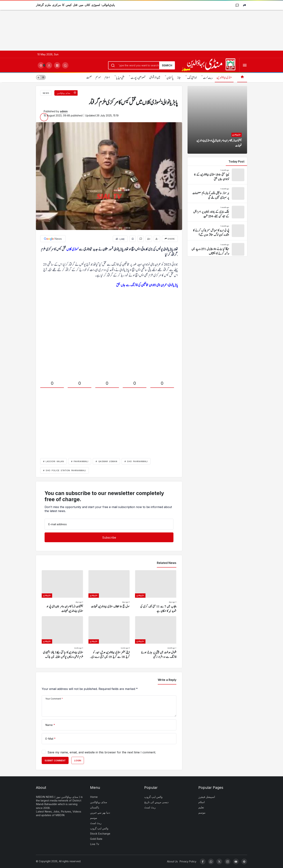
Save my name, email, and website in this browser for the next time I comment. (102, 752)
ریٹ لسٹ (208, 78)
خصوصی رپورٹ (138, 78)
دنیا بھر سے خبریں (100, 813)
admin (64, 111)
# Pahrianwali (80, 461)
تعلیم (201, 807)
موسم (98, 77)
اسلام (107, 77)
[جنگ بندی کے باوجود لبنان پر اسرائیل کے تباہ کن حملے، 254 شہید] (217, 212)
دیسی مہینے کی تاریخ (156, 802)
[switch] (41, 77)
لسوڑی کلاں (72, 249)
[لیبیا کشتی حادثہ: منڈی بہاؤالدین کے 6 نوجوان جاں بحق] (217, 175)
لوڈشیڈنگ (192, 78)
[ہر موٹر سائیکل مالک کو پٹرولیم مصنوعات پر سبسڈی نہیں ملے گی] (217, 194)
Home (94, 797)
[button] (57, 65)
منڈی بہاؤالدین (224, 77)
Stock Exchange (100, 834)
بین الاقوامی (155, 77)
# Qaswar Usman (106, 461)
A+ (149, 239)
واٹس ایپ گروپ (99, 828)
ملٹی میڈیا (120, 78)
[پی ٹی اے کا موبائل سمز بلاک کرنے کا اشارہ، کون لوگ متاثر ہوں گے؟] (217, 231)
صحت (89, 77)
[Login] (49, 65)
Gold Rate (96, 839)
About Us (172, 861)
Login (78, 761)
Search (167, 65)
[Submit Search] (65, 65)
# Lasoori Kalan (53, 461)
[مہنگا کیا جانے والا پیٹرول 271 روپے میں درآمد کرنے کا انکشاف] (217, 249)
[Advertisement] (108, 25)
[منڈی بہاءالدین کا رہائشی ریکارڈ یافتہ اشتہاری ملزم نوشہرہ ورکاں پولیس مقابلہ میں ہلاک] (62, 638)
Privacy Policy (188, 861)
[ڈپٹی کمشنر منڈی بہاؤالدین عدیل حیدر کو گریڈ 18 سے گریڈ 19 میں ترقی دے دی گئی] (109, 638)
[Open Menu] (245, 65)
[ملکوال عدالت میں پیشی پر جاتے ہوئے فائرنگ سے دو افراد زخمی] (156, 638)
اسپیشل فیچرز (207, 797)
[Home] (242, 77)
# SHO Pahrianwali (136, 461)
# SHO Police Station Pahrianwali (65, 470)
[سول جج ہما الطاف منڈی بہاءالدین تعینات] (109, 592)
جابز (179, 77)
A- (157, 239)
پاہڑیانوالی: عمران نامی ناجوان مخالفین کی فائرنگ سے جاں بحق (147, 285)
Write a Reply (167, 680)
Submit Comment (55, 761)
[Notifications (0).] (41, 65)
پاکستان (170, 78)
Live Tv (95, 844)
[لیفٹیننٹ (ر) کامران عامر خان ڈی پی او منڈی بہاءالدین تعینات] (62, 592)
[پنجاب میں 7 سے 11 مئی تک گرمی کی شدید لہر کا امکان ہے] (156, 592)
